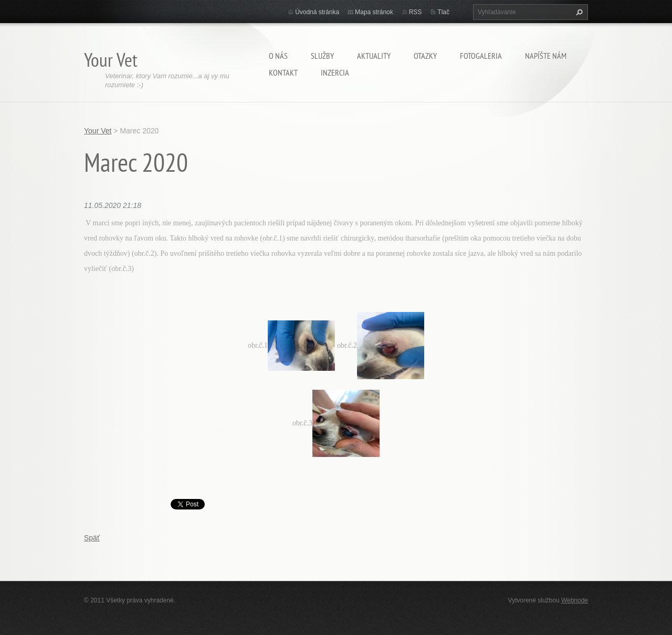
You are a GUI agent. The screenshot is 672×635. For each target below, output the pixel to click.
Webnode (575, 600)
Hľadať (578, 12)
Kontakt (283, 72)
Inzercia (335, 72)
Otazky (425, 56)
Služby (322, 56)
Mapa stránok (374, 12)
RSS (416, 12)
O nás (278, 56)
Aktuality (374, 56)
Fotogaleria (481, 56)
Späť (92, 538)
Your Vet (98, 131)
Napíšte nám (546, 56)
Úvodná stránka (317, 12)
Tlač (443, 12)
